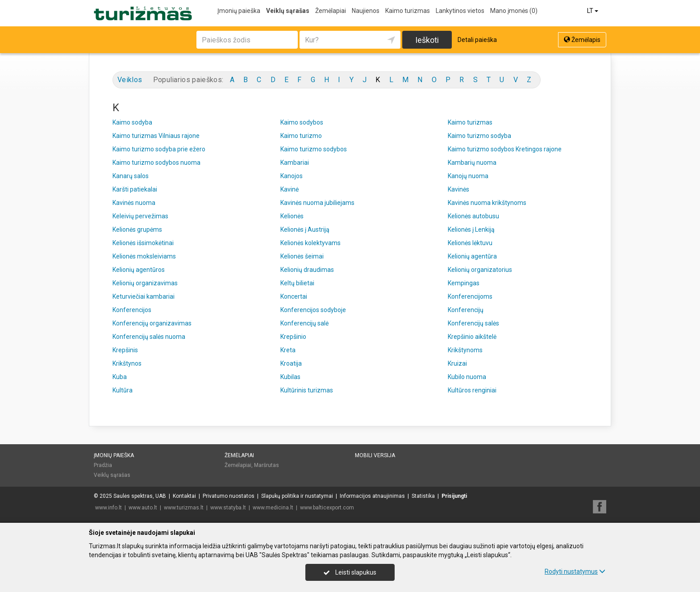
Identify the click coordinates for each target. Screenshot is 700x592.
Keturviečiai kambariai (144, 296)
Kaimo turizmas (408, 11)
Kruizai (457, 363)
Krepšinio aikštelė (472, 337)
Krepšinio (293, 337)
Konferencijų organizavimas (152, 323)
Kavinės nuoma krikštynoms (487, 203)
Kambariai (295, 163)
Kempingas (464, 283)
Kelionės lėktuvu (470, 243)
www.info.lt (108, 508)
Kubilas (290, 377)
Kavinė (290, 189)
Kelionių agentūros (139, 270)
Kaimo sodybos (302, 122)
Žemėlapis (582, 40)
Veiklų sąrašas (288, 11)
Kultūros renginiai (472, 390)
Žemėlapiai (331, 11)
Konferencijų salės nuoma (149, 337)
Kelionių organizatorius (480, 270)
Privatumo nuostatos (229, 496)
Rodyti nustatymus (575, 571)
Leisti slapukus (350, 572)
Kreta (288, 350)
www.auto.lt (143, 508)
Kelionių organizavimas (145, 283)
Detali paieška (477, 40)
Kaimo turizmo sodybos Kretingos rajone (505, 149)
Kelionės (292, 216)
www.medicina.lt (273, 508)
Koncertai (294, 296)
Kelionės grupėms (137, 229)
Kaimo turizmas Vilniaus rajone (156, 136)
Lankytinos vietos (460, 11)
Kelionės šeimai (302, 256)
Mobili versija (375, 455)
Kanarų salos (131, 176)
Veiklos (130, 80)
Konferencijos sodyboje (313, 310)
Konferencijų (466, 310)
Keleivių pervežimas (140, 216)
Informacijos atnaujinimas (372, 496)
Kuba (120, 377)
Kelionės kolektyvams (310, 243)
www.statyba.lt (228, 508)
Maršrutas (267, 465)
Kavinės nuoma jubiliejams (317, 203)
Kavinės (458, 189)
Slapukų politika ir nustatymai (297, 496)
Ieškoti (427, 40)
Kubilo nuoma (467, 377)
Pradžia (103, 465)
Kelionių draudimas (307, 270)
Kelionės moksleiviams (144, 256)
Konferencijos (132, 310)
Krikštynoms (465, 350)
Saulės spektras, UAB (140, 496)
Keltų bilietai (297, 283)
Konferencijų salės (473, 323)
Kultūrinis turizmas (307, 390)
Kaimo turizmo (301, 136)
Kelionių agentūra (472, 256)
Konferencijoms (470, 296)
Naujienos (366, 11)
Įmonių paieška (239, 11)
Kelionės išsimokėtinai (143, 243)
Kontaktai (184, 496)
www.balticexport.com (327, 508)
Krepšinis (125, 350)
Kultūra (123, 390)
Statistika (423, 496)
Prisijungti (454, 496)
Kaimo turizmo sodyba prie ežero (159, 149)
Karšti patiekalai (135, 189)
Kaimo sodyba (132, 122)
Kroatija (291, 363)
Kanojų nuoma (468, 176)
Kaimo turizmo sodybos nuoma (156, 163)
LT (593, 11)
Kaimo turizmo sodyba (479, 136)
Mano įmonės (514, 11)
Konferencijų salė (304, 323)
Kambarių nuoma (472, 163)
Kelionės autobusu (473, 216)
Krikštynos (127, 363)
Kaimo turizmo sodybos (314, 149)
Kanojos (292, 176)
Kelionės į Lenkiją (471, 229)
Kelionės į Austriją (305, 229)
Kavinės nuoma (134, 203)
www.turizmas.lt (184, 508)
